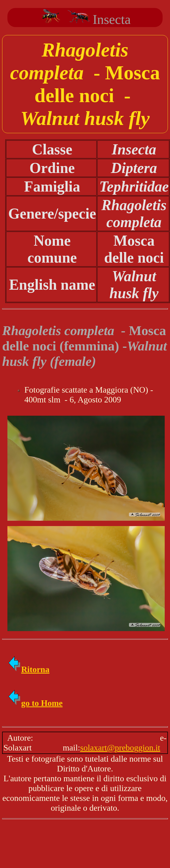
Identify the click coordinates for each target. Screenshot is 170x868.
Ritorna (28, 669)
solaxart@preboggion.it (120, 748)
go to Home (35, 703)
